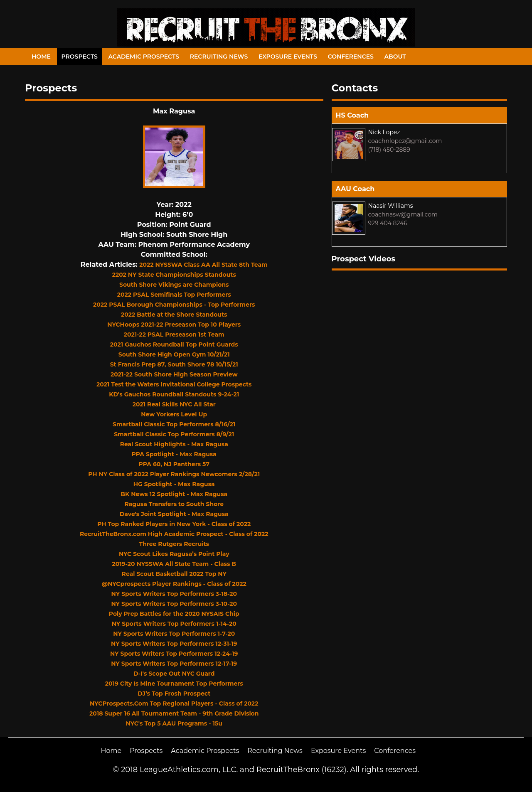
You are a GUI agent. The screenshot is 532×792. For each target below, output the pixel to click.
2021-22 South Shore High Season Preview (174, 374)
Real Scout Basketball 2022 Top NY (174, 574)
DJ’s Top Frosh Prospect (174, 694)
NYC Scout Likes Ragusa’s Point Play (174, 554)
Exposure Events (288, 57)
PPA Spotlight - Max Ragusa (174, 454)
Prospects (80, 57)
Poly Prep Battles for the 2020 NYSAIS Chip (174, 614)
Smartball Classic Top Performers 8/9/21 (174, 434)
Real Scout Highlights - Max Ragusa (174, 444)
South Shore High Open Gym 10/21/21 (174, 354)
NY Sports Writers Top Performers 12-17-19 (174, 664)
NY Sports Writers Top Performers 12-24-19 (174, 654)
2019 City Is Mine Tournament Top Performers (174, 684)
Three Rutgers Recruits (174, 544)
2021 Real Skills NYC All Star (174, 404)
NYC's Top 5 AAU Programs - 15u (174, 723)
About (395, 57)
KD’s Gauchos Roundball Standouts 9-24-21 (174, 394)
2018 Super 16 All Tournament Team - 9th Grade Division (174, 713)
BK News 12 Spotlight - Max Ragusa (174, 494)
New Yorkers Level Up (174, 414)
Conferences (351, 57)
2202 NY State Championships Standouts (174, 275)
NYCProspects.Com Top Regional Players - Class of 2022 (174, 703)
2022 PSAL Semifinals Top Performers (174, 295)
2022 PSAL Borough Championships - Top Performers (174, 305)
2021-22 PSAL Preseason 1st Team (174, 335)
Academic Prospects (144, 57)
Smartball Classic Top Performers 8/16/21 (174, 424)
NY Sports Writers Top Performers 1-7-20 (174, 634)
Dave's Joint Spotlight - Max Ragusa (174, 514)
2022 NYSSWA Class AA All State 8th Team (203, 265)
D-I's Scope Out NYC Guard (174, 674)
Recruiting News (219, 57)
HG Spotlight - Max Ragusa (174, 484)
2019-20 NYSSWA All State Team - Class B (174, 564)
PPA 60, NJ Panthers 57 (174, 464)
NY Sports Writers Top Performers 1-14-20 (174, 624)
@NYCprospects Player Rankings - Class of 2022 (174, 584)
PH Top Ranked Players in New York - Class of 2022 (174, 524)
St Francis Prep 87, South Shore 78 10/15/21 (174, 364)
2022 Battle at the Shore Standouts (174, 315)
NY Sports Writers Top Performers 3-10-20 (174, 604)
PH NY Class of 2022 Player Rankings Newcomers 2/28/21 (174, 474)
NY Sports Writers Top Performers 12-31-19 (174, 644)
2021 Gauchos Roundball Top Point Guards (174, 344)
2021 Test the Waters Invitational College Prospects (174, 384)
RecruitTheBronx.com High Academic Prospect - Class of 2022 (174, 534)
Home (41, 57)
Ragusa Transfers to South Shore (174, 504)
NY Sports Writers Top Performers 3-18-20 (174, 594)
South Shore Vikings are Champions (174, 285)
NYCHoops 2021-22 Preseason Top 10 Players (174, 325)
